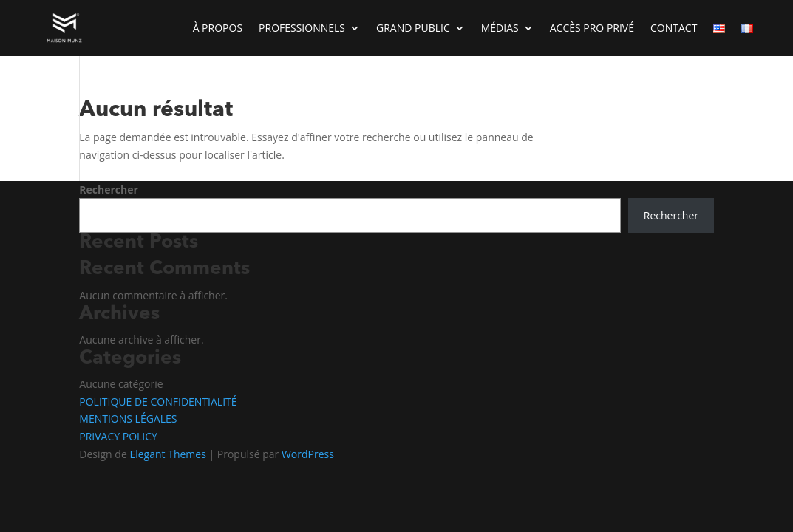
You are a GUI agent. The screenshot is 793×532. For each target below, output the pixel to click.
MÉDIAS (500, 28)
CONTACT (674, 28)
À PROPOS (218, 28)
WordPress (308, 454)
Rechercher (109, 190)
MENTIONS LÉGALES (128, 419)
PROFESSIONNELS (302, 28)
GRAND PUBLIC (413, 28)
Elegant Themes (167, 454)
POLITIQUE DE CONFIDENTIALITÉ (158, 402)
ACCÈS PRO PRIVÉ (592, 28)
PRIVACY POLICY (118, 436)
